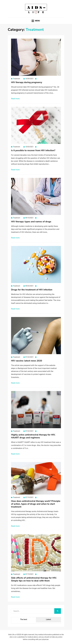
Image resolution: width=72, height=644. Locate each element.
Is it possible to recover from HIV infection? (33, 150)
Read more (15, 99)
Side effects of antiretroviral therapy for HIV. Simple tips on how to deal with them (34, 579)
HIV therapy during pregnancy (27, 82)
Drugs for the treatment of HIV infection (32, 290)
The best (24, 619)
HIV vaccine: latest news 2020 (27, 361)
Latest (48, 619)
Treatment (17, 79)
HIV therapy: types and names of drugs (31, 222)
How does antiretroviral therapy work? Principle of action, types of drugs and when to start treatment (36, 504)
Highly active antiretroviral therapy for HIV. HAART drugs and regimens (33, 436)
